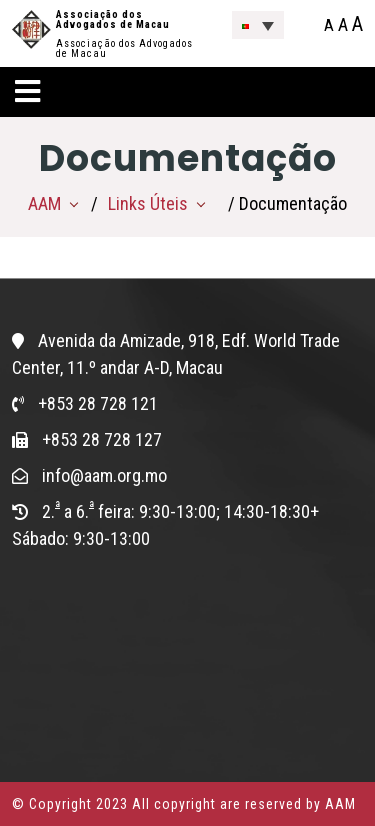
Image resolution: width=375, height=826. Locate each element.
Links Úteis (148, 203)
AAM (44, 203)
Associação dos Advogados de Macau (113, 19)
